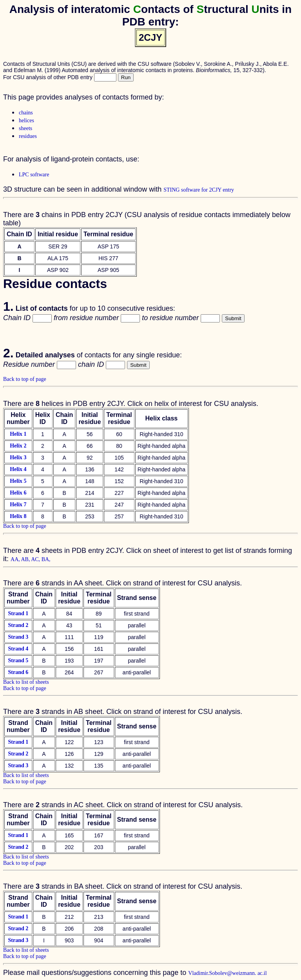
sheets (25, 128)
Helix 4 (18, 469)
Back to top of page (25, 379)
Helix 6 (18, 493)
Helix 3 (18, 457)
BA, (46, 559)
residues (28, 136)
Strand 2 (18, 625)
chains (26, 113)
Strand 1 (18, 613)
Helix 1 (18, 434)
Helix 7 (18, 504)
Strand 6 (18, 672)
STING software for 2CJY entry (199, 190)
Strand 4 (18, 649)
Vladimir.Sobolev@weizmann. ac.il (227, 973)
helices (26, 120)
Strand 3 (18, 637)
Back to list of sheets (26, 682)
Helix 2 (18, 446)
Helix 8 (18, 516)
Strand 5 (18, 660)
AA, (16, 559)
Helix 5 (18, 481)
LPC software (34, 175)
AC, (36, 559)
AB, (26, 559)
